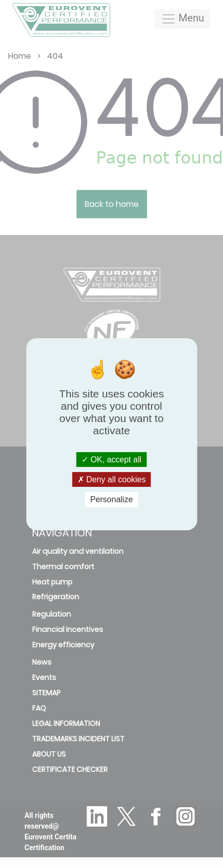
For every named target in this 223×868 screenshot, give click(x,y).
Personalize (112, 499)
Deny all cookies (112, 479)
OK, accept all (111, 460)
